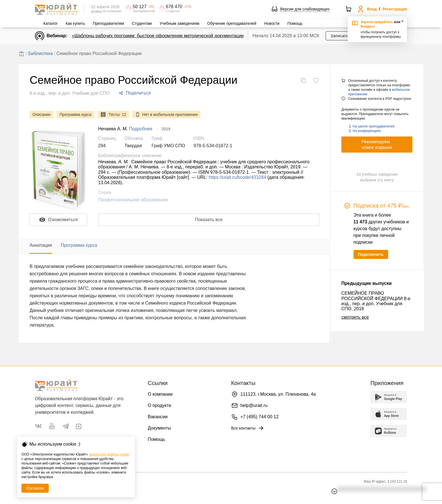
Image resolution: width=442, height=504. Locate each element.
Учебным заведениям (179, 23)
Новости (272, 23)
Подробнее (141, 129)
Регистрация (395, 9)
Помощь (295, 23)
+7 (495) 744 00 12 (260, 417)
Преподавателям (108, 23)
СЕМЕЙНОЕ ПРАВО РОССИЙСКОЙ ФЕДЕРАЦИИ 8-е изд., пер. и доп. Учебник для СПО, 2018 (376, 301)
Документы (159, 428)
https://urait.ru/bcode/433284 (237, 177)
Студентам (142, 23)
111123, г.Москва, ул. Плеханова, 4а (278, 394)
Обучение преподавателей (232, 23)
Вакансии (158, 417)
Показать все (209, 220)
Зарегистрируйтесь (377, 22)
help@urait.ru (254, 405)
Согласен (35, 488)
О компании (160, 394)
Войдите (368, 27)
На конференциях (367, 131)
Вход (372, 9)
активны (96, 11)
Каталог (51, 23)
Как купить (75, 23)
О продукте (160, 405)
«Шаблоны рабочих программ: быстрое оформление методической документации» (159, 36)
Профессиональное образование (133, 200)
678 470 (174, 7)
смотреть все (355, 317)
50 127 (140, 7)
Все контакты (248, 428)
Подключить (371, 254)
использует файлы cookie (109, 454)
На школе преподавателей (374, 126)
